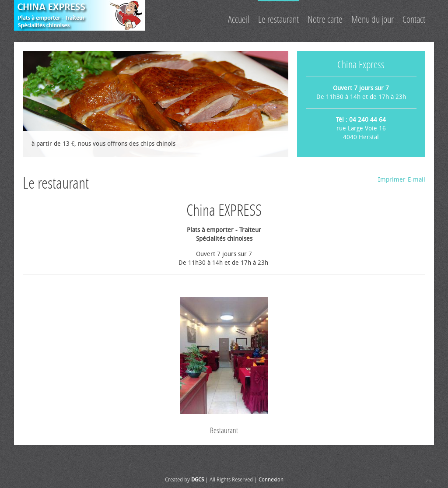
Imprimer (392, 180)
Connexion (271, 480)
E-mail (416, 180)
